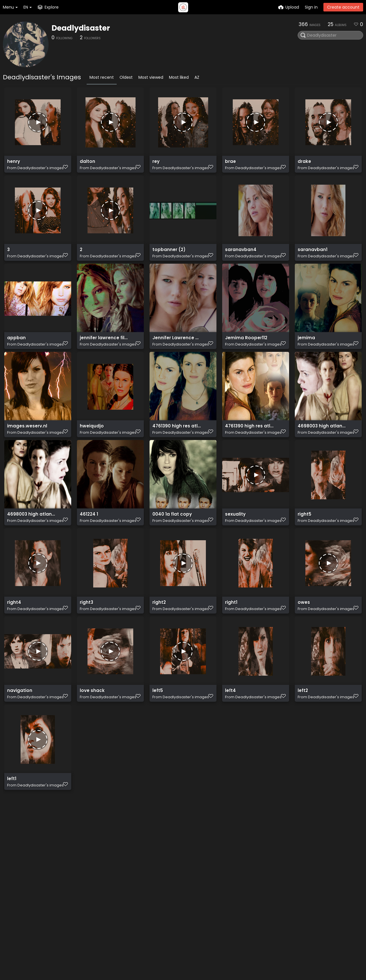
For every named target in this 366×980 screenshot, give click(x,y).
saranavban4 (239, 259)
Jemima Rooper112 (244, 353)
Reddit (227, 899)
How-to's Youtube (239, 906)
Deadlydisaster (81, 28)
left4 (230, 731)
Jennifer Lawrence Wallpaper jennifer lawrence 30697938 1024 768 (177, 353)
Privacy (181, 927)
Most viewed (151, 77)
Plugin (180, 899)
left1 (12, 826)
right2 (159, 637)
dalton (87, 164)
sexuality (235, 542)
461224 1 (88, 542)
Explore (181, 892)
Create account (343, 7)
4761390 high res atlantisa (177, 448)
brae (230, 164)
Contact (229, 885)
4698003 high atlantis (30, 542)
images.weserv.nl (25, 448)
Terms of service (191, 920)
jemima (306, 353)
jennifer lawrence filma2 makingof (104, 353)
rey (156, 164)
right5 (304, 542)
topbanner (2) (167, 259)
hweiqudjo (91, 448)
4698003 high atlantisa (322, 448)
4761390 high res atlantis (249, 448)
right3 (86, 637)
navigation (19, 731)
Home (180, 885)
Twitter (228, 892)
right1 (231, 637)
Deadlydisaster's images (41, 170)
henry (13, 164)
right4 (14, 637)
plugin (51, 915)
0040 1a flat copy (171, 542)
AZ (197, 77)
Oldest (126, 77)
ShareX (52, 927)
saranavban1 (311, 259)
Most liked (179, 77)
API (105, 909)
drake (304, 164)
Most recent (102, 77)
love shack (91, 731)
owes (303, 637)
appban (16, 353)
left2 (303, 731)
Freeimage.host (85, 960)
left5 (157, 731)
